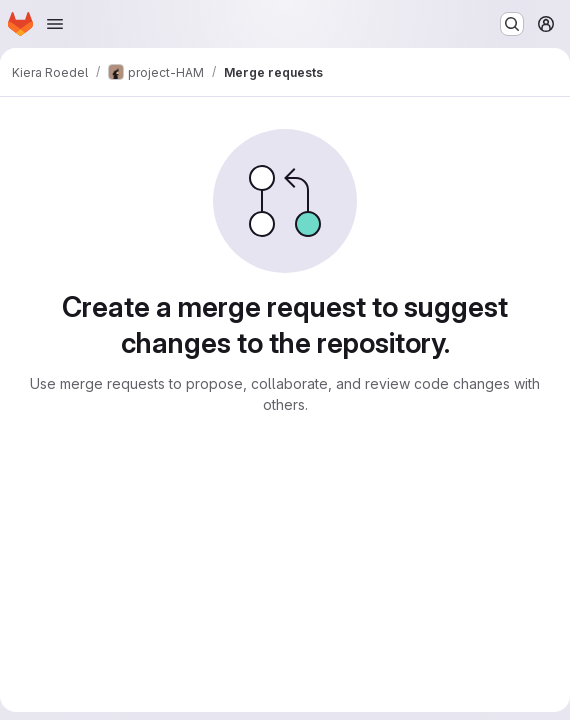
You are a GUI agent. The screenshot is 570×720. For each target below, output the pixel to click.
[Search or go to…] (512, 24)
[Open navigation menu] (55, 24)
